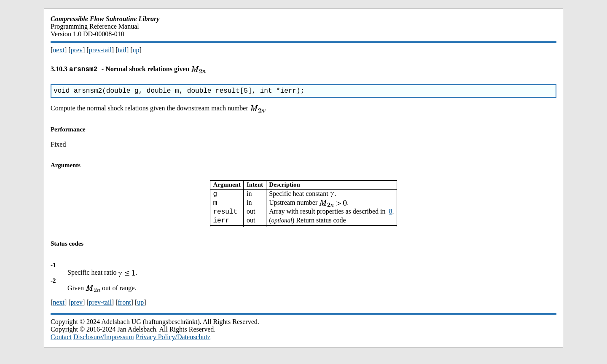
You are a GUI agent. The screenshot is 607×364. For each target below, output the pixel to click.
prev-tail (100, 50)
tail (122, 50)
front (124, 310)
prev (77, 50)
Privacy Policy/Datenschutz (173, 345)
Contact (61, 345)
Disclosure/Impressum (104, 345)
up (136, 50)
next (59, 50)
